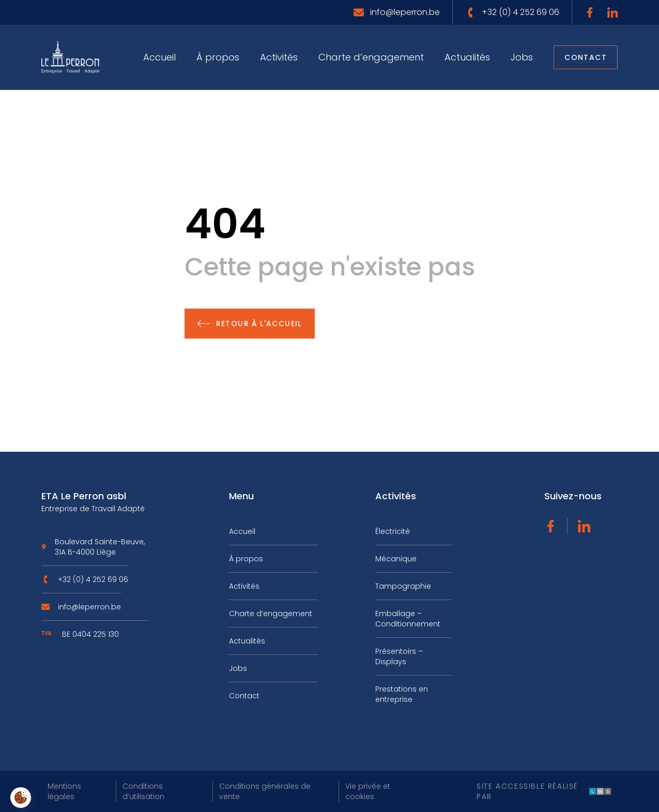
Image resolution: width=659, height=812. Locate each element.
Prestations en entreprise (402, 694)
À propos (218, 57)
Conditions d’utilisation (143, 791)
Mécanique (396, 559)
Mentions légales (64, 791)
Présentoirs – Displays (399, 656)
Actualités (467, 57)
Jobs (522, 57)
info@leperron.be (89, 610)
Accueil (159, 57)
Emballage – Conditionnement (408, 619)
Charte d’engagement (371, 57)
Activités (279, 57)
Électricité (393, 531)
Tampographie (403, 586)
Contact (586, 57)
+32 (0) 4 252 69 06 (93, 583)
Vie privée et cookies (368, 791)
